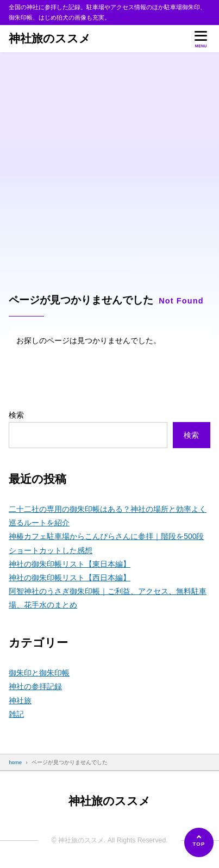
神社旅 (20, 700)
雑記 (16, 714)
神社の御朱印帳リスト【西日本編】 (70, 578)
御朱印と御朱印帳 (39, 673)
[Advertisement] (109, 167)
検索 (16, 415)
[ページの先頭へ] (199, 842)
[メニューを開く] (201, 38)
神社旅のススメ (50, 38)
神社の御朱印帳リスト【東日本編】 (70, 564)
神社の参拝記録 (35, 686)
